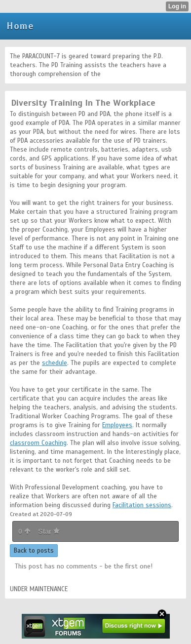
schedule (55, 363)
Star (49, 531)
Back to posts (34, 551)
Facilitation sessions (142, 505)
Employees (117, 425)
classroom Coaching (38, 443)
